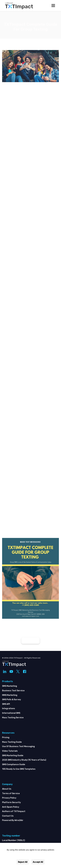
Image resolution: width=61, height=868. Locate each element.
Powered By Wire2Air (13, 820)
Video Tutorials (10, 751)
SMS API (6, 704)
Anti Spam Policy (11, 807)
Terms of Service (11, 793)
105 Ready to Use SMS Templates (19, 769)
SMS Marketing (10, 686)
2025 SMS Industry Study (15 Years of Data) (24, 760)
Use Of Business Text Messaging (18, 746)
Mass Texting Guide (12, 742)
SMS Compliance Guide (14, 764)
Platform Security (11, 802)
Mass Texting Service (13, 718)
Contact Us (8, 816)
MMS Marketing (10, 695)
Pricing (6, 737)
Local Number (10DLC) (14, 840)
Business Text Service (13, 691)
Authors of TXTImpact (14, 811)
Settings (30, 856)
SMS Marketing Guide (13, 756)
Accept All (38, 862)
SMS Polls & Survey (12, 700)
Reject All (23, 862)
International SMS (11, 713)
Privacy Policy (9, 798)
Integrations (9, 709)
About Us (7, 789)
